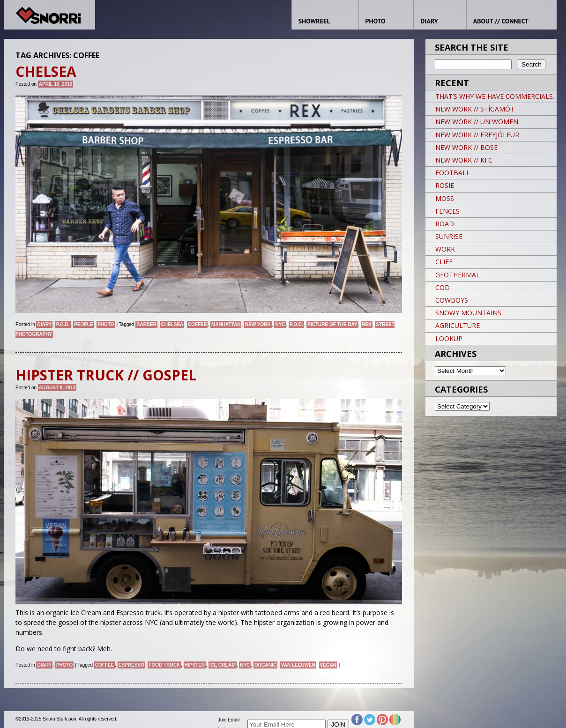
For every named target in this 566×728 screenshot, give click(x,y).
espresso (131, 665)
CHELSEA (172, 324)
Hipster (195, 665)
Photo (106, 324)
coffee (197, 324)
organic (265, 665)
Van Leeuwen (298, 665)
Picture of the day (332, 324)
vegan (328, 665)
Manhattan (226, 324)
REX (367, 324)
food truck (164, 665)
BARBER (146, 324)
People (84, 324)
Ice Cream (223, 665)
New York (258, 324)
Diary (44, 324)
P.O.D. (63, 324)
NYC (280, 324)
